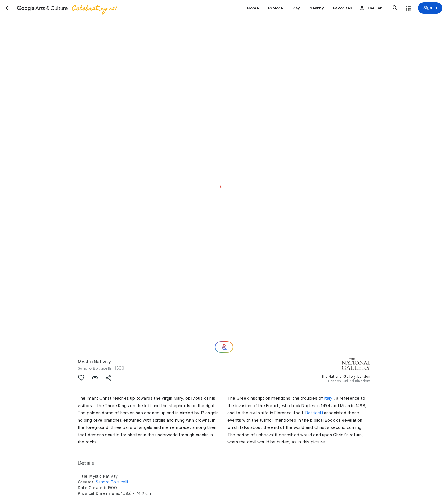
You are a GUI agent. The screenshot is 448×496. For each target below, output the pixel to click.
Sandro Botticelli (94, 368)
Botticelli (314, 413)
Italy (328, 398)
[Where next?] (224, 347)
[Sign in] (430, 8)
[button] (8, 8)
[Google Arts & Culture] (67, 8)
